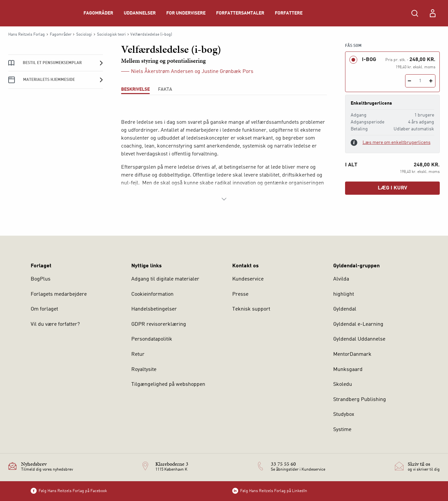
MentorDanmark (352, 354)
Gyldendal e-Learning (358, 324)
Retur (138, 354)
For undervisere (186, 13)
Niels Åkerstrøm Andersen (162, 72)
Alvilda (341, 279)
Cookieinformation (152, 294)
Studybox (344, 415)
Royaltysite (144, 370)
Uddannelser (140, 13)
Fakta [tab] (165, 89)
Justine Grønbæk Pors (227, 72)
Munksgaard (348, 370)
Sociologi (84, 35)
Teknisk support (251, 309)
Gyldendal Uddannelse (359, 339)
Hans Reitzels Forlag (27, 35)
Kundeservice (248, 279)
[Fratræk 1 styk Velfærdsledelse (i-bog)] (410, 81)
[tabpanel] (224, 154)
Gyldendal (345, 309)
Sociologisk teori (111, 35)
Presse (240, 294)
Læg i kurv (392, 188)
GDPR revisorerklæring (159, 324)
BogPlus (41, 279)
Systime (342, 430)
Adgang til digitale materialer (165, 279)
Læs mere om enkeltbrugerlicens (397, 143)
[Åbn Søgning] (415, 13)
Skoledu (343, 384)
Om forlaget (44, 309)
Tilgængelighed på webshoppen (168, 384)
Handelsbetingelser (154, 309)
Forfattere (289, 13)
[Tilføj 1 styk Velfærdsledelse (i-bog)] (431, 81)
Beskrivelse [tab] (135, 89)
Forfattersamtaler (240, 13)
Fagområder (98, 13)
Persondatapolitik (152, 339)
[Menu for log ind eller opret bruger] (432, 13)
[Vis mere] (224, 199)
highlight (344, 294)
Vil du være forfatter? (55, 324)
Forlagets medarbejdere (59, 294)
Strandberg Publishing (360, 400)
